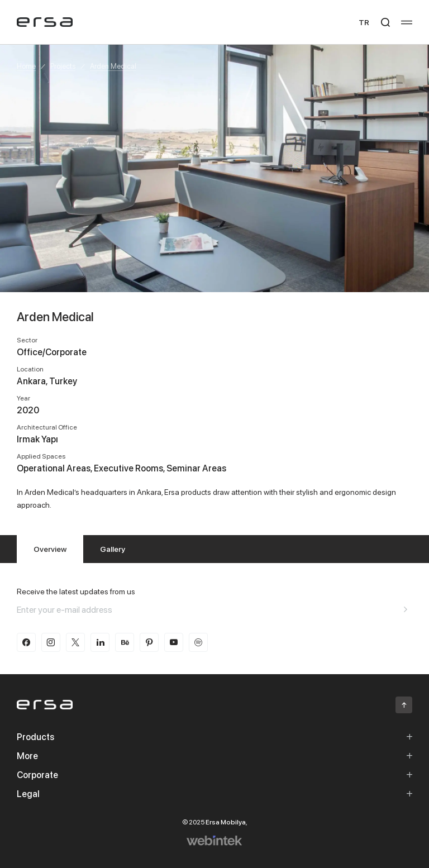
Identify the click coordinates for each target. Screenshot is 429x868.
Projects (63, 66)
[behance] (125, 642)
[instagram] (51, 642)
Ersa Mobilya (226, 822)
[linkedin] (100, 642)
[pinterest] (149, 642)
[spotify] (198, 642)
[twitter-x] (75, 642)
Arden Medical (113, 66)
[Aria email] (406, 609)
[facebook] (26, 642)
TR (364, 22)
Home (26, 66)
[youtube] (174, 642)
